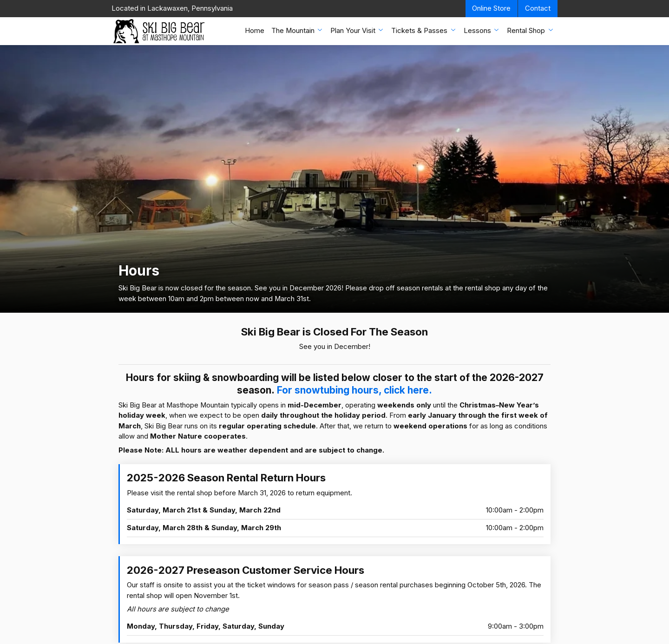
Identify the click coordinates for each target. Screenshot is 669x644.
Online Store (491, 8)
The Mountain (298, 30)
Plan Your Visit (357, 30)
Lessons (482, 30)
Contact (538, 8)
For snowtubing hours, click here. (354, 390)
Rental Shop (531, 30)
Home (255, 31)
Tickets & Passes (424, 30)
